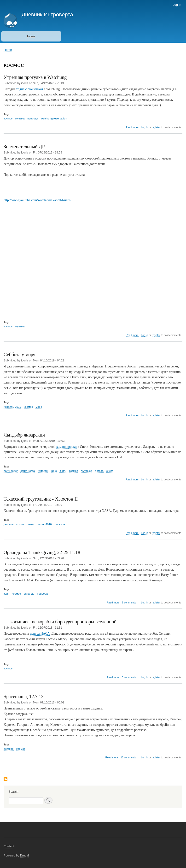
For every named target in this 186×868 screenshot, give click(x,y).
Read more (132, 127)
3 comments (129, 677)
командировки (67, 447)
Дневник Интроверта (47, 15)
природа (33, 118)
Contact (9, 846)
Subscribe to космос (6, 779)
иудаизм (43, 471)
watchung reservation (54, 118)
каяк (6, 594)
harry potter (11, 471)
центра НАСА (40, 634)
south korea (28, 471)
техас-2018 (45, 524)
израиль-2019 (12, 407)
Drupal (25, 856)
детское (9, 524)
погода (99, 471)
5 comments (129, 602)
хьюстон (60, 524)
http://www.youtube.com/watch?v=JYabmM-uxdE (37, 200)
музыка (20, 118)
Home (31, 36)
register (156, 127)
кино (54, 471)
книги (63, 471)
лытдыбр (87, 471)
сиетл (110, 471)
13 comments (128, 757)
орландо (29, 594)
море (39, 407)
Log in (177, 5)
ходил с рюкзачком (29, 89)
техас (32, 524)
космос (8, 118)
